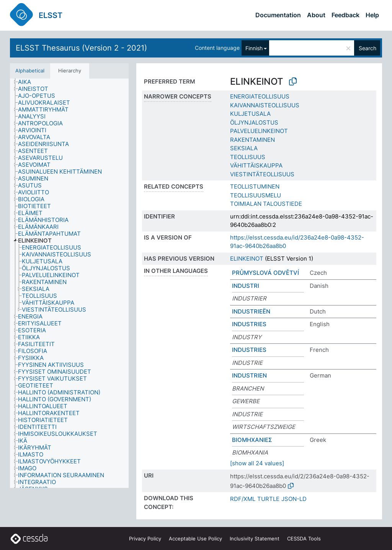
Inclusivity (255, 539)
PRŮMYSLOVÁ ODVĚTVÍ (265, 273)
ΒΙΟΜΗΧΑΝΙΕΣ (252, 440)
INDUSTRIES (249, 324)
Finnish (254, 48)
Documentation (278, 15)
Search (367, 48)
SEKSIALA (244, 148)
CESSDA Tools (304, 539)
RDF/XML (243, 499)
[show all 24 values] (257, 463)
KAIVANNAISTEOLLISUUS (265, 105)
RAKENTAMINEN (252, 140)
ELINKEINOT (247, 259)
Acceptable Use (195, 539)
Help (372, 15)
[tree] (69, 283)
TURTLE (268, 499)
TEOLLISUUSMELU (256, 195)
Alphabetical (30, 71)
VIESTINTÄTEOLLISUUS (262, 174)
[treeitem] (28, 82)
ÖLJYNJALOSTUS (254, 122)
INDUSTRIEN (249, 375)
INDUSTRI (246, 286)
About (316, 15)
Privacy (145, 539)
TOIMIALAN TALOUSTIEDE (266, 204)
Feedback (345, 15)
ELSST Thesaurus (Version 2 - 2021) (81, 48)
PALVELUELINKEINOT (259, 131)
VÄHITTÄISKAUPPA (256, 165)
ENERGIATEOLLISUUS (260, 96)
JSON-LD (294, 499)
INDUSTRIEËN (251, 311)
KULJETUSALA (250, 114)
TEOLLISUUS (248, 157)
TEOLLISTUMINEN (255, 186)
